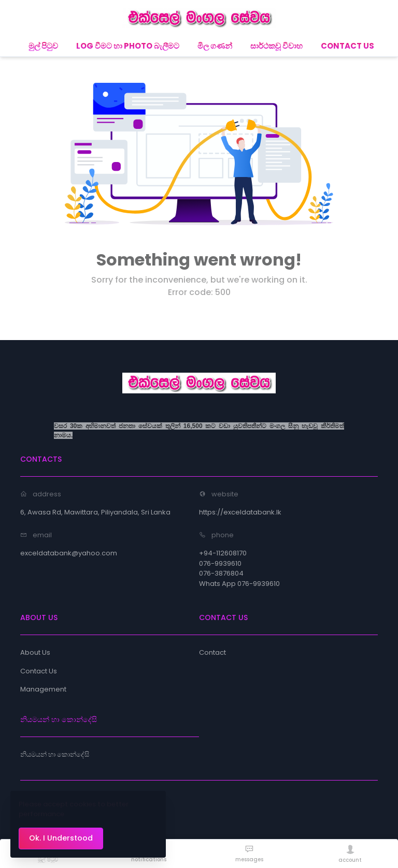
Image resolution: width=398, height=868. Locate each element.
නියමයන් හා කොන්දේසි (55, 754)
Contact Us (39, 671)
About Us (35, 652)
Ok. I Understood (61, 838)
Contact (212, 652)
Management (43, 689)
